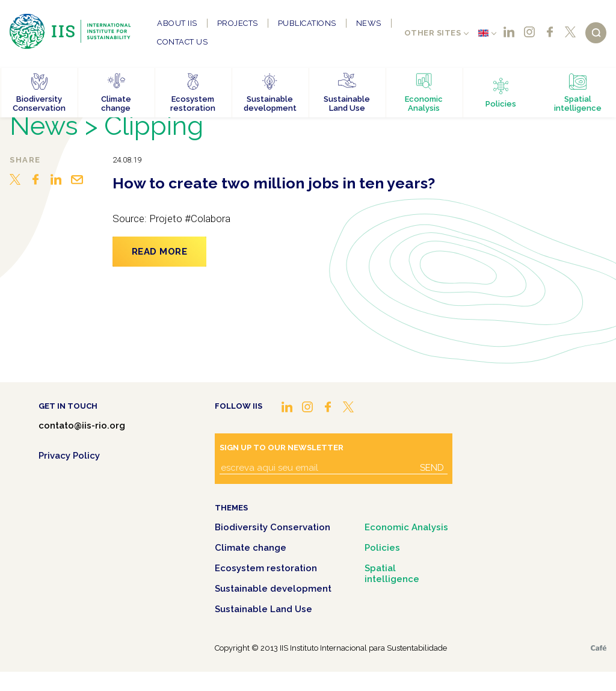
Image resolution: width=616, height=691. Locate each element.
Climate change (251, 548)
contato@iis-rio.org (82, 426)
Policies (382, 548)
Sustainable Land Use (263, 609)
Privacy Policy (69, 456)
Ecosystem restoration (266, 568)
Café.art (599, 648)
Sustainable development (273, 589)
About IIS (177, 23)
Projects (238, 23)
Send (432, 468)
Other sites (433, 33)
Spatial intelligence (392, 574)
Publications (307, 23)
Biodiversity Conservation (273, 527)
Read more (160, 252)
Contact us (182, 42)
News (369, 23)
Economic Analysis (406, 527)
